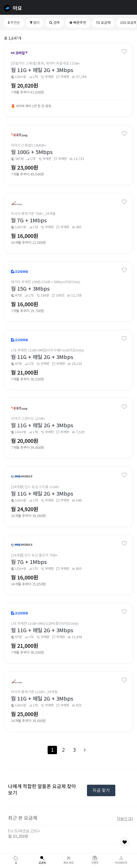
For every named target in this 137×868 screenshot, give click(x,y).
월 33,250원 (18, 836)
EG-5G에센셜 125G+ (24, 831)
